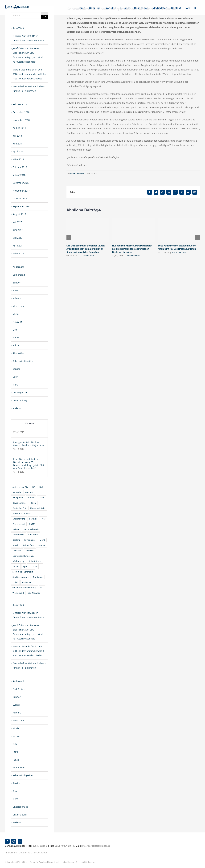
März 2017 (18, 253)
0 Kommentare (88, 256)
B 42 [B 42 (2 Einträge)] (41, 487)
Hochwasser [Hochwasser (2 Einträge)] (18, 535)
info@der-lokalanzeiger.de (96, 846)
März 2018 (18, 159)
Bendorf (17, 283)
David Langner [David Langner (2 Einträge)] (19, 503)
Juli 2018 (17, 136)
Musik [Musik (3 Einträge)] (15, 545)
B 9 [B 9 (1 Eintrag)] (34, 487)
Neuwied (17, 322)
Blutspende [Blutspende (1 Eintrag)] (18, 498)
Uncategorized (20, 392)
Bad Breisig (19, 275)
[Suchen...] (26, 16)
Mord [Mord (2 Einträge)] (42, 540)
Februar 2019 (20, 104)
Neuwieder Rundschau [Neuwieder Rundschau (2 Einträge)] (23, 556)
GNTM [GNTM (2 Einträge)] (32, 524)
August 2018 (19, 128)
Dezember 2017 (21, 183)
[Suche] (45, 16)
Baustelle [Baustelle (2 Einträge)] (17, 492)
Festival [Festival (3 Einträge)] (33, 519)
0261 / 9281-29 (63, 846)
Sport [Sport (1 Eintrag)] (26, 567)
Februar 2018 (20, 167)
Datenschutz (26, 853)
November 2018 (21, 120)
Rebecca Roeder (78, 173)
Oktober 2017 (20, 199)
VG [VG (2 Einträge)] (42, 588)
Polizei (16, 345)
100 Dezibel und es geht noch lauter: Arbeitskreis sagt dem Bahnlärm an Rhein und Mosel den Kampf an (86, 249)
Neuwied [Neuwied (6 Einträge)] (30, 551)
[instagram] (14, 841)
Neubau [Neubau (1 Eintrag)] (42, 545)
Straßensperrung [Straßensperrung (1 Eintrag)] (21, 577)
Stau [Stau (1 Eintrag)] (35, 567)
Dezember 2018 (21, 112)
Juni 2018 (18, 144)
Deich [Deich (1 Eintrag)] (33, 503)
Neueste (29, 423)
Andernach (19, 267)
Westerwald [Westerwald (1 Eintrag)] (18, 593)
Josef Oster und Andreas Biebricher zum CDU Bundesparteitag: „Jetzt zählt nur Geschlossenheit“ (29, 464)
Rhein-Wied (19, 353)
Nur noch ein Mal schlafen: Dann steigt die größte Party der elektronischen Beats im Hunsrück (132, 249)
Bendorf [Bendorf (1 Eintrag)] (29, 492)
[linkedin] (20, 841)
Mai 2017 (18, 238)
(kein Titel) (18, 28)
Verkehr (17, 408)
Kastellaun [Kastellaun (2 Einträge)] (33, 535)
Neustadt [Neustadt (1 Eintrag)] (17, 551)
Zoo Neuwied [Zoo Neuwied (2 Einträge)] (34, 593)
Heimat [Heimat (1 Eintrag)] (16, 529)
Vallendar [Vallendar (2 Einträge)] (27, 582)
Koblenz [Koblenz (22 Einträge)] (16, 540)
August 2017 (19, 214)
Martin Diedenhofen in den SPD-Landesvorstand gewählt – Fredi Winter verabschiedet (29, 74)
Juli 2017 (17, 222)
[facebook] (7, 841)
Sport (16, 377)
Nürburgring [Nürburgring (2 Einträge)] (18, 561)
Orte (15, 330)
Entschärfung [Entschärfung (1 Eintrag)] (19, 519)
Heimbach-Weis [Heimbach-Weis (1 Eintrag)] (31, 529)
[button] (195, 8)
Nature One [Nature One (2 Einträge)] (28, 545)
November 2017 (21, 191)
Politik (16, 338)
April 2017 (18, 246)
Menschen (18, 306)
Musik (16, 314)
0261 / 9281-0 (40, 846)
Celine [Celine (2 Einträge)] (41, 498)
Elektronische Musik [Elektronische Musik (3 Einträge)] (22, 514)
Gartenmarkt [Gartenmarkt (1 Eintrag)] (19, 524)
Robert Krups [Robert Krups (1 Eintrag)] (35, 561)
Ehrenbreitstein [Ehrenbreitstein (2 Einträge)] (38, 508)
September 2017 (21, 206)
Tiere (15, 385)
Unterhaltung (20, 400)
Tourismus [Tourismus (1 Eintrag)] (38, 577)
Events (16, 290)
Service (16, 369)
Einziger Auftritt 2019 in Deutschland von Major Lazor (29, 444)
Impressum (11, 853)
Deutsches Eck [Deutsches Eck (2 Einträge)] (19, 508)
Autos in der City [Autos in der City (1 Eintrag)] (20, 487)
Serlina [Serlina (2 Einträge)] (16, 567)
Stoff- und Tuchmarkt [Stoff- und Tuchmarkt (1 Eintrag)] (23, 572)
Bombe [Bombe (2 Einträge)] (31, 498)
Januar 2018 (19, 175)
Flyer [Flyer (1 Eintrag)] (43, 519)
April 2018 (18, 151)
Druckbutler (41, 853)
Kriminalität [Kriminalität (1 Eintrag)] (30, 540)
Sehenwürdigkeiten (23, 361)
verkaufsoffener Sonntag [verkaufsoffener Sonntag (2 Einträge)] (24, 588)
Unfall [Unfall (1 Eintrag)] (15, 582)
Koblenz (17, 298)
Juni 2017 (18, 230)
